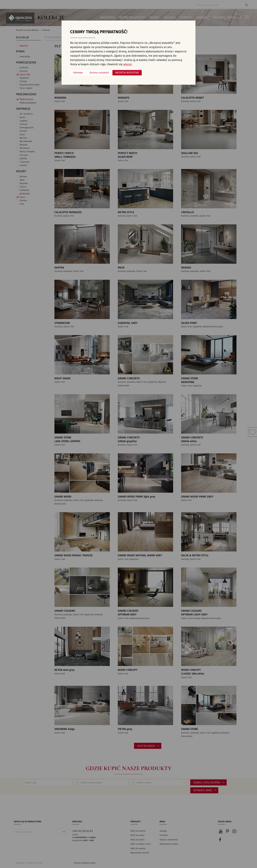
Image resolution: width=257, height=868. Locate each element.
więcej (127, 64)
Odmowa (78, 73)
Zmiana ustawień (99, 73)
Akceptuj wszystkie (127, 73)
